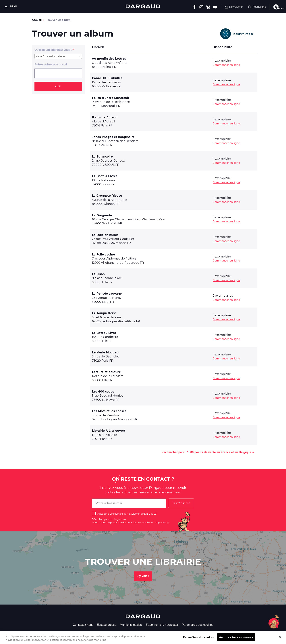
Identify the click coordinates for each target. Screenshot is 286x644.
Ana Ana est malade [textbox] (51, 56)
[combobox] (58, 56)
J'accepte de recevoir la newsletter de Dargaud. (126, 514)
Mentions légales (131, 625)
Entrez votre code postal (51, 64)
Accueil (37, 20)
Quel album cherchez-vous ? (54, 50)
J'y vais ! (143, 576)
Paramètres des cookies (198, 625)
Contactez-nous (83, 625)
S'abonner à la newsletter (162, 625)
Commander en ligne (226, 65)
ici (168, 523)
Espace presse (107, 625)
